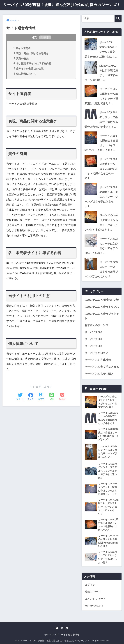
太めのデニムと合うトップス (102, 307)
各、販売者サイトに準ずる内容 (32, 63)
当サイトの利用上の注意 (29, 68)
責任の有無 (21, 58)
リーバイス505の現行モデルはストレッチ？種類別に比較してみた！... (101, 96)
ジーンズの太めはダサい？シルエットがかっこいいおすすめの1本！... (101, 223)
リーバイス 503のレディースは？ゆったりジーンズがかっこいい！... (101, 270)
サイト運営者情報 (70, 635)
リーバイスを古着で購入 (99, 374)
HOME (62, 628)
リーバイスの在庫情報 (98, 360)
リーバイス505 (93, 332)
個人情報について (25, 73)
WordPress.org (94, 606)
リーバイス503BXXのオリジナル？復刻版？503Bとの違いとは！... (101, 50)
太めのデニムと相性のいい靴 (102, 300)
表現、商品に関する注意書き (31, 53)
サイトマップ (51, 635)
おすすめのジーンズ (96, 325)
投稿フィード (92, 592)
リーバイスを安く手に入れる (102, 367)
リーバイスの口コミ (96, 353)
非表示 (45, 37)
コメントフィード (95, 599)
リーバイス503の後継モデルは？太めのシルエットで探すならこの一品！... (101, 169)
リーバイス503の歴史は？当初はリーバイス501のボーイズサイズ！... (101, 143)
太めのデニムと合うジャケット (102, 316)
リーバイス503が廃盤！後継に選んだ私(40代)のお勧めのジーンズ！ (62, 5)
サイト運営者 (22, 48)
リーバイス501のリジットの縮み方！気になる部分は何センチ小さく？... (101, 120)
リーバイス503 (93, 346)
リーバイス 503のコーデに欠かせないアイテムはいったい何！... (101, 246)
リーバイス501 (93, 339)
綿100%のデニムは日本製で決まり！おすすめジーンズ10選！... (101, 73)
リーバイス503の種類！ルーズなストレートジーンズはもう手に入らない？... (101, 197)
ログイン (90, 585)
